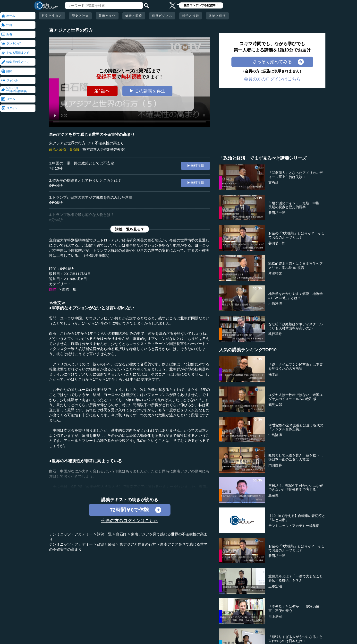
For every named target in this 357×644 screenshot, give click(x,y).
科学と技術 (191, 16)
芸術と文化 (107, 16)
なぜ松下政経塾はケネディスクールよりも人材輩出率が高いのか (296, 326)
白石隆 (75, 149)
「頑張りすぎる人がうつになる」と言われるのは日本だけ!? (296, 639)
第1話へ (102, 91)
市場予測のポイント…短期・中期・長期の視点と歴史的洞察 (296, 205)
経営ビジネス (162, 16)
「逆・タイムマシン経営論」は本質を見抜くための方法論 (296, 366)
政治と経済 (217, 16)
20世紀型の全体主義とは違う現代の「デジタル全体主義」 (296, 427)
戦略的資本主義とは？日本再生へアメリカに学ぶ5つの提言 (296, 266)
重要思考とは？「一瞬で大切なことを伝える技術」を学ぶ (296, 578)
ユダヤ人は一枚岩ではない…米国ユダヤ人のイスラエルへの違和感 (296, 397)
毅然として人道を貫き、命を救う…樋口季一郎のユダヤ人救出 (296, 457)
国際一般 (69, 289)
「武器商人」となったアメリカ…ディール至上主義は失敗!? (296, 175)
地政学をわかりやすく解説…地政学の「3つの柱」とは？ (296, 296)
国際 (53, 289)
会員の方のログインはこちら (130, 521)
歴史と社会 (80, 16)
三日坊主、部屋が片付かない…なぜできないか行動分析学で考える (296, 488)
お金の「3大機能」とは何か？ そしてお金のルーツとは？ (297, 235)
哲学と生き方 (52, 16)
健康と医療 (134, 16)
